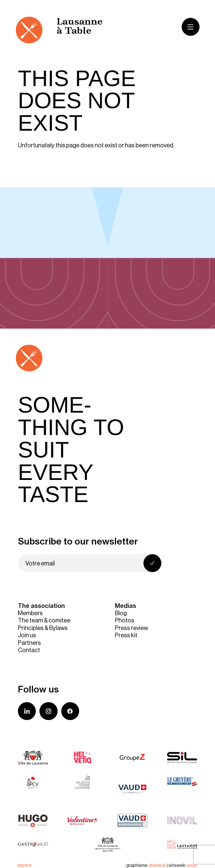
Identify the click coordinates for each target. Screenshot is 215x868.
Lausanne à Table (80, 27)
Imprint (25, 865)
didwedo (158, 865)
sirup (192, 865)
